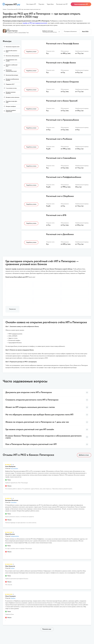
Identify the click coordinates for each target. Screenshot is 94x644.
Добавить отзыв (84, 440)
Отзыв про (12, 453)
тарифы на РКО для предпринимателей (35, 23)
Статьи (24, 633)
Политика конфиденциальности (59, 633)
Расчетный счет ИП (62, 5)
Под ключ (41, 5)
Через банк (50, 5)
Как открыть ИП (31, 5)
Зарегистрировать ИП (81, 5)
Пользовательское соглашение (38, 633)
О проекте (17, 633)
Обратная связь (75, 633)
